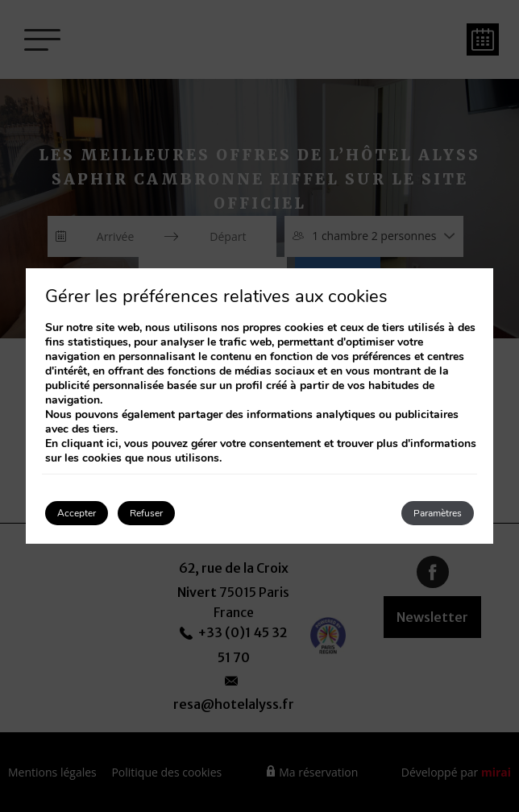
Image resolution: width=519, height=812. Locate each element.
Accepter (77, 513)
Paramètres (438, 513)
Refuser (146, 513)
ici (112, 443)
